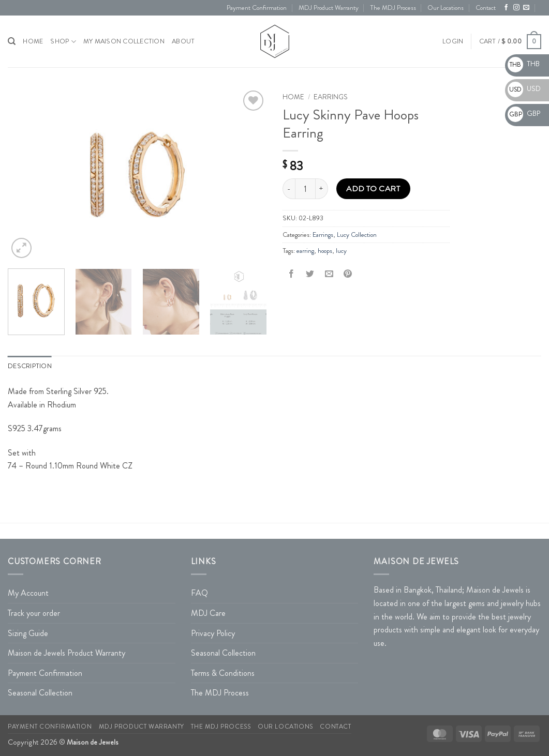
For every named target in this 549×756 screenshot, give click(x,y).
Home (293, 97)
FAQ (199, 593)
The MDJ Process (393, 8)
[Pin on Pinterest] (347, 274)
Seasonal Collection (40, 693)
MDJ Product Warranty (329, 8)
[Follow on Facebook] (506, 8)
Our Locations (446, 8)
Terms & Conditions (223, 673)
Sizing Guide (28, 633)
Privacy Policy (213, 633)
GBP (524, 113)
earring (305, 251)
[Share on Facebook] (292, 274)
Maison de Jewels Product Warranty (66, 653)
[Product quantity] (305, 189)
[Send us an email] (526, 8)
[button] (453, 41)
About (183, 41)
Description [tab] (30, 366)
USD (524, 88)
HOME (33, 41)
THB (524, 64)
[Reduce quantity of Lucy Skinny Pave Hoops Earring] (289, 189)
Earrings (331, 97)
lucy (341, 251)
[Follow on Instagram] (516, 8)
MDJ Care (208, 613)
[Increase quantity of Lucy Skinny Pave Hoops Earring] (322, 189)
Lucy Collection (357, 235)
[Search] (12, 41)
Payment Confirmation (257, 8)
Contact (486, 8)
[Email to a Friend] (329, 274)
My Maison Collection (124, 41)
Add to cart (373, 189)
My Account (28, 593)
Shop (63, 42)
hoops (325, 251)
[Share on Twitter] (310, 274)
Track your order (34, 613)
